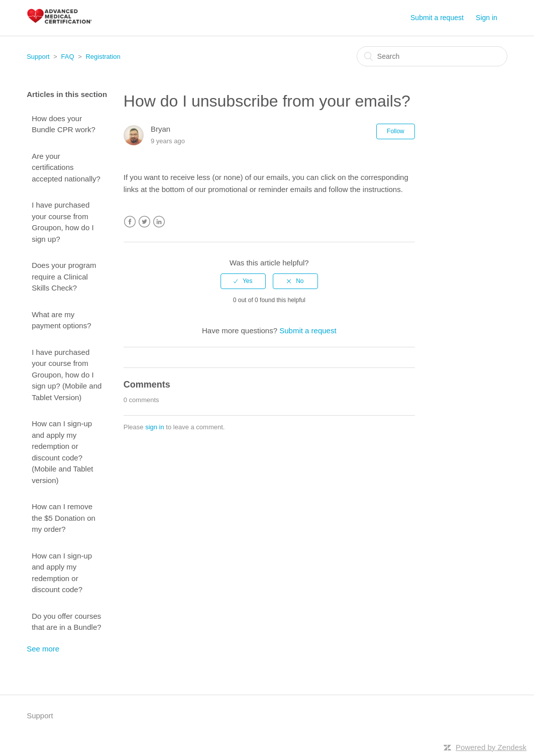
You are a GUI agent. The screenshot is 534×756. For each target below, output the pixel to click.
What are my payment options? (61, 320)
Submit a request (437, 18)
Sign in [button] (487, 18)
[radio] (243, 281)
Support (38, 57)
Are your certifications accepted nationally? (66, 167)
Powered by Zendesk (491, 747)
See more (43, 649)
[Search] (432, 56)
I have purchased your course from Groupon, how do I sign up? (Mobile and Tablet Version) (67, 375)
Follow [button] (396, 131)
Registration (103, 57)
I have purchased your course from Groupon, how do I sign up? (63, 222)
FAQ (68, 57)
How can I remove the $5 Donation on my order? (64, 518)
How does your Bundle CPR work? (64, 124)
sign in (155, 427)
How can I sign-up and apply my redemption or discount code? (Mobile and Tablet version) (62, 452)
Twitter (144, 222)
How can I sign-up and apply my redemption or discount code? (62, 573)
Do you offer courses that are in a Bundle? (66, 622)
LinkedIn (159, 222)
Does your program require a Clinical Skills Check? (64, 276)
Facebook (130, 222)
